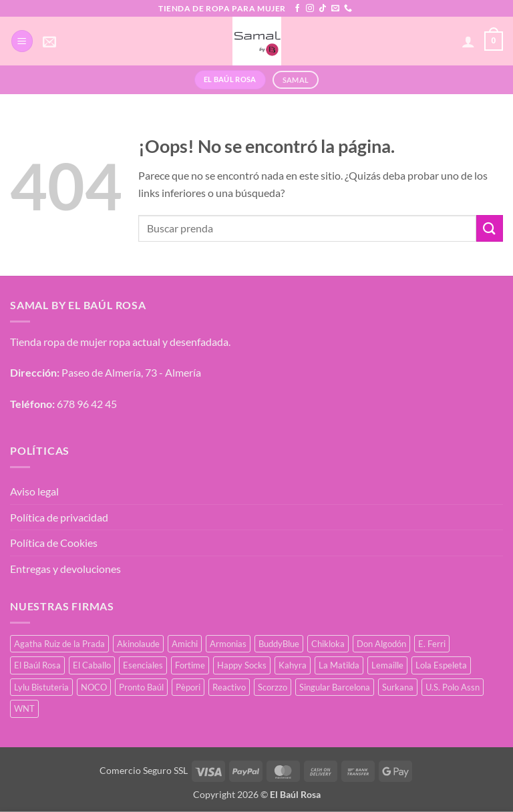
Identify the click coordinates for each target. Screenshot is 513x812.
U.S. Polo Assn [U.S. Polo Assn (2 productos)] (453, 687)
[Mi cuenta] (468, 41)
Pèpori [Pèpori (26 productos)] (188, 687)
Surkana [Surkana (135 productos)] (398, 687)
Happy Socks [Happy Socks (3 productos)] (242, 665)
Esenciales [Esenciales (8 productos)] (143, 665)
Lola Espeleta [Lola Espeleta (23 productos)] (441, 665)
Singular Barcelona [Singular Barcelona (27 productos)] (335, 687)
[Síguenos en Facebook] (297, 9)
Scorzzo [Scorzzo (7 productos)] (273, 687)
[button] (22, 41)
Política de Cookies (54, 543)
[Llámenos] (348, 9)
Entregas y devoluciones (65, 569)
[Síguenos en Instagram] (310, 9)
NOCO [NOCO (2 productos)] (94, 687)
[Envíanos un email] (335, 9)
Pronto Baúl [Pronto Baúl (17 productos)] (141, 687)
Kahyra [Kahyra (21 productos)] (293, 665)
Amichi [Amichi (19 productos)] (185, 644)
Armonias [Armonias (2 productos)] (228, 644)
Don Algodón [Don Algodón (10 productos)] (381, 644)
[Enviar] (490, 228)
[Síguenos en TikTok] (323, 9)
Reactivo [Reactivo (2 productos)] (229, 687)
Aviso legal (34, 491)
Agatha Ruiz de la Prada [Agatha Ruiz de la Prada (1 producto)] (59, 644)
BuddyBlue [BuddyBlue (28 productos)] (279, 644)
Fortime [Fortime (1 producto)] (190, 665)
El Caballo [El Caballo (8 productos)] (92, 665)
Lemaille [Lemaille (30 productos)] (387, 665)
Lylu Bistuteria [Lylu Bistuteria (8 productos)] (41, 687)
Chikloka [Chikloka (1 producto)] (328, 644)
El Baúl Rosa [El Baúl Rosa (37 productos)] (37, 665)
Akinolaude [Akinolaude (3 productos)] (138, 644)
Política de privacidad (59, 517)
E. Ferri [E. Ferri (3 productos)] (432, 644)
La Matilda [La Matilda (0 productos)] (339, 665)
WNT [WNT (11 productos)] (24, 708)
